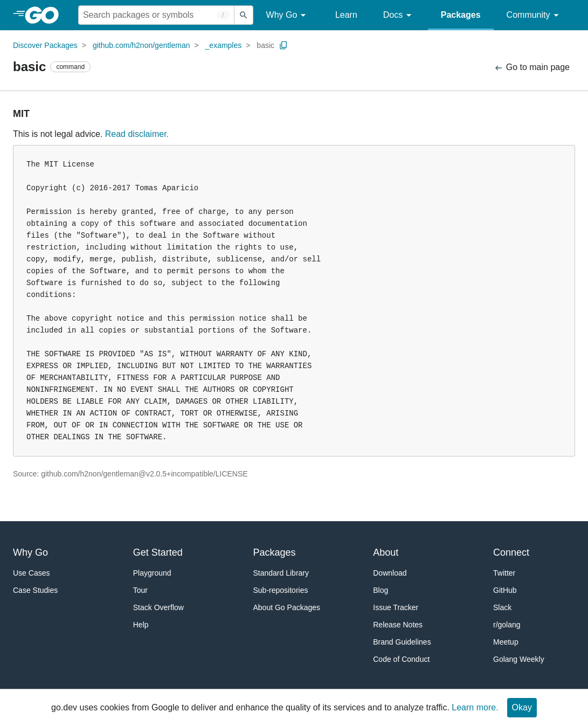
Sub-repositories (281, 590)
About (386, 552)
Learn (346, 15)
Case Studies (35, 590)
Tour (140, 590)
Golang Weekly (519, 659)
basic (265, 45)
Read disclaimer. (137, 134)
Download (390, 573)
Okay (522, 707)
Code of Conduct (401, 659)
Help (141, 625)
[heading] (46, 15)
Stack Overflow (158, 607)
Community (534, 15)
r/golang (507, 625)
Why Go (288, 15)
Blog (381, 590)
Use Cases (31, 573)
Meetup (506, 642)
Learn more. (475, 707)
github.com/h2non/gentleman (141, 45)
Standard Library (281, 573)
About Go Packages (287, 607)
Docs (399, 15)
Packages (461, 15)
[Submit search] (244, 15)
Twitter (504, 573)
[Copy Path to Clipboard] (283, 45)
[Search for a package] (156, 15)
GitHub (505, 590)
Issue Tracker (396, 607)
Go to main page (532, 68)
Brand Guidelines (402, 642)
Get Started (158, 552)
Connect (511, 552)
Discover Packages (45, 45)
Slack (502, 607)
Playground (152, 573)
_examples (224, 45)
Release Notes (398, 625)
